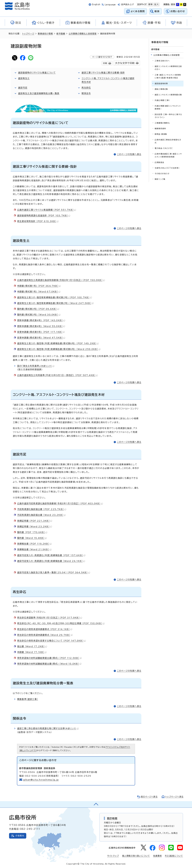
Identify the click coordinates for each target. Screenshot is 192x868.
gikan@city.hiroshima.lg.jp (41, 780)
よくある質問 (138, 11)
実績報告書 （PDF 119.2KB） (34, 544)
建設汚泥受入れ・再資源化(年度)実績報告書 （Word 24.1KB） (51, 561)
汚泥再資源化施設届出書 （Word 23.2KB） (41, 515)
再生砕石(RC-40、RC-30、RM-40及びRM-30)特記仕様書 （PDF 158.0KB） (61, 623)
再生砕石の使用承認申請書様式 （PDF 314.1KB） (45, 629)
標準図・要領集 (161, 134)
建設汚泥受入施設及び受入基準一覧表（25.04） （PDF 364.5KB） (54, 572)
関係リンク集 (160, 179)
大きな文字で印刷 (125, 63)
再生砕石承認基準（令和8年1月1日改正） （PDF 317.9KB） (50, 618)
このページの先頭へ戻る (129, 154)
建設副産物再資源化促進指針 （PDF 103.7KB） (44, 216)
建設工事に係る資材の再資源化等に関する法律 (48, 728)
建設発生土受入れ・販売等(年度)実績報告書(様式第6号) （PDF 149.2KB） (58, 343)
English (96, 4)
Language (110, 5)
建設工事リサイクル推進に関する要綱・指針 (103, 73)
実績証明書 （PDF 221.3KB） (35, 521)
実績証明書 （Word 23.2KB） (35, 527)
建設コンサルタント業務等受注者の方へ (168, 68)
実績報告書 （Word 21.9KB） (34, 549)
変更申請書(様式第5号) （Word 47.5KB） (41, 338)
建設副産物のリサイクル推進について (37, 73)
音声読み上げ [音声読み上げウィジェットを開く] (128, 4)
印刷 (105, 63)
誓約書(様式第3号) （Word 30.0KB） (39, 315)
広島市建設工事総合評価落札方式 (168, 141)
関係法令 (86, 93)
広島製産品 (159, 162)
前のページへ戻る (148, 797)
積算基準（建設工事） (28, 699)
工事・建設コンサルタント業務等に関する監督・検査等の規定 (168, 76)
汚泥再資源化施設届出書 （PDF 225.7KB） (42, 509)
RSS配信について (174, 856)
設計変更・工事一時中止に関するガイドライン (168, 116)
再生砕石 (86, 88)
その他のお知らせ (162, 174)
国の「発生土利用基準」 (36, 366)
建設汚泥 (23, 88)
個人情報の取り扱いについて (136, 856)
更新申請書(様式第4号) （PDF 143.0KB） (41, 320)
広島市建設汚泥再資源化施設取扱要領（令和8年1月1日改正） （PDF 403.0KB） (60, 503)
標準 (150, 5)
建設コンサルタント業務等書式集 (168, 95)
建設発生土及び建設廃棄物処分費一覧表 (39, 93)
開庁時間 (112, 818)
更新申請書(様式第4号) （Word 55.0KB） (41, 326)
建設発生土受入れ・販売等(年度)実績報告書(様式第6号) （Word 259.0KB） (59, 349)
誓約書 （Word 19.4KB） (32, 538)
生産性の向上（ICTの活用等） (167, 168)
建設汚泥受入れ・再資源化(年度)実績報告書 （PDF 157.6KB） (51, 555)
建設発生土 (24, 78)
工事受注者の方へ (162, 61)
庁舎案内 (20, 836)
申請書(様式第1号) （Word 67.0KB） (39, 292)
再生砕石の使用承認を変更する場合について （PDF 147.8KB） (52, 641)
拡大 (156, 5)
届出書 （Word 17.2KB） (32, 646)
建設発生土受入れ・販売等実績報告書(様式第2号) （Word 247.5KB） (55, 303)
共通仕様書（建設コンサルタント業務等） (168, 107)
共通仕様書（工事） (162, 100)
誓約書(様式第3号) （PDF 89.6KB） (38, 309)
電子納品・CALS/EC (164, 148)
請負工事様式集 (161, 89)
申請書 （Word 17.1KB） (32, 652)
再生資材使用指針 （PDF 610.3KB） (38, 221)
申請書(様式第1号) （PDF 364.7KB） (39, 286)
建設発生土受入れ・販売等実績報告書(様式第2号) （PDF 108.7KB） (55, 297)
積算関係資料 (160, 129)
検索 (157, 11)
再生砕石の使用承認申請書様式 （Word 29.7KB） (45, 635)
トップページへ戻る (174, 797)
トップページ (28, 34)
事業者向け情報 (45, 34)
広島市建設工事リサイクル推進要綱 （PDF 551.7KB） (47, 210)
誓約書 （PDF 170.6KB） (32, 532)
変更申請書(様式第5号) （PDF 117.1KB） (41, 332)
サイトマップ (113, 856)
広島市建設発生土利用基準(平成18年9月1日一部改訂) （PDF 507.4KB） (57, 375)
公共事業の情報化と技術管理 (83, 34)
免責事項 (157, 856)
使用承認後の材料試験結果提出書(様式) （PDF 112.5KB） (49, 658)
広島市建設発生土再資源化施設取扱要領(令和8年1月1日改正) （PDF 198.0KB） (61, 280)
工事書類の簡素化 (162, 123)
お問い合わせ (178, 11)
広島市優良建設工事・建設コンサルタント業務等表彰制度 (168, 155)
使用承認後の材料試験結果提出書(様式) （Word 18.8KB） (49, 664)
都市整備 (61, 34)
